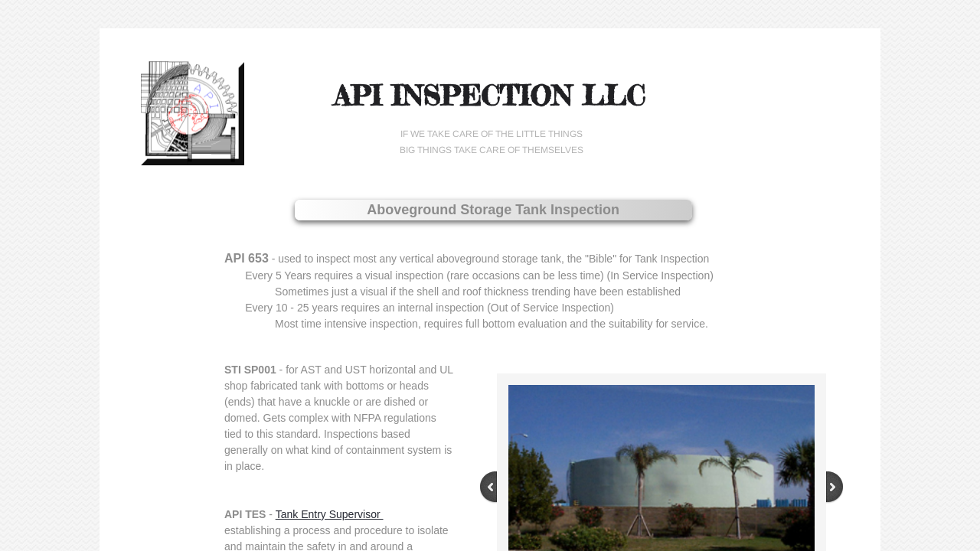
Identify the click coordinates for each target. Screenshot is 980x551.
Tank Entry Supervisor (330, 514)
